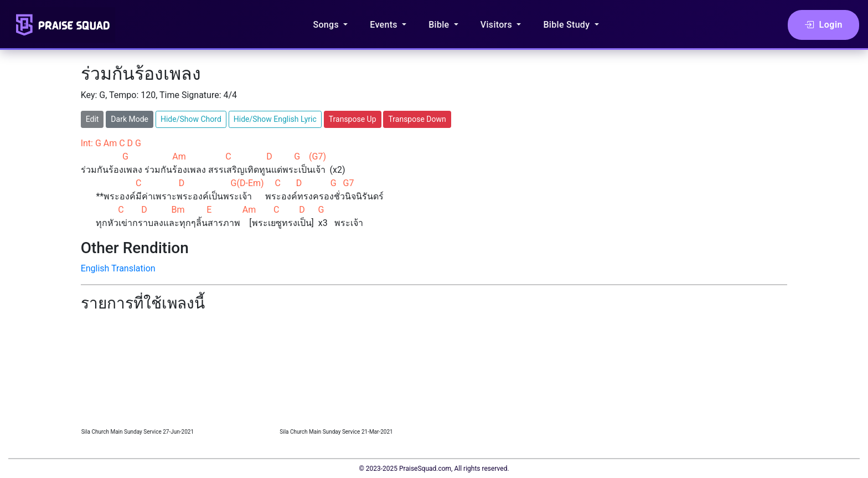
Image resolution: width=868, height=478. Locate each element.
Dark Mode (130, 119)
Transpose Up (353, 119)
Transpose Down (417, 119)
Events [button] (385, 25)
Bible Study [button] (567, 25)
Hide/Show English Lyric (275, 119)
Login (823, 25)
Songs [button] (327, 25)
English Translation (118, 268)
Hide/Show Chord (191, 119)
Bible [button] (440, 25)
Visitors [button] (498, 25)
